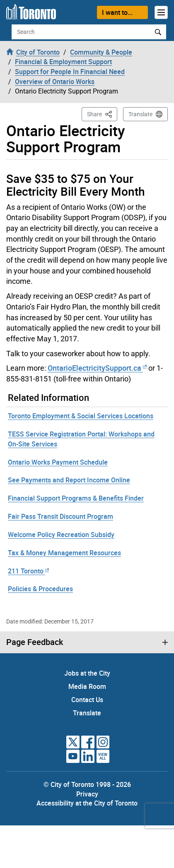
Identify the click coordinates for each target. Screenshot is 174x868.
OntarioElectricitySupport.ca (97, 368)
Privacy (87, 794)
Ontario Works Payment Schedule (58, 462)
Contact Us (87, 700)
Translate (140, 114)
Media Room (87, 686)
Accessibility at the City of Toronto (87, 803)
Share (102, 114)
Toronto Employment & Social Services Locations (81, 416)
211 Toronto (28, 571)
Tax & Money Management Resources (64, 553)
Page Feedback (35, 642)
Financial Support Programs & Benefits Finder (76, 498)
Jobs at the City (87, 673)
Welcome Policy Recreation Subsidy (61, 535)
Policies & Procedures (40, 589)
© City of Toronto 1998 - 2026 (87, 784)
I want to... (117, 12)
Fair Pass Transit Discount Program (60, 516)
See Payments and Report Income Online (69, 480)
